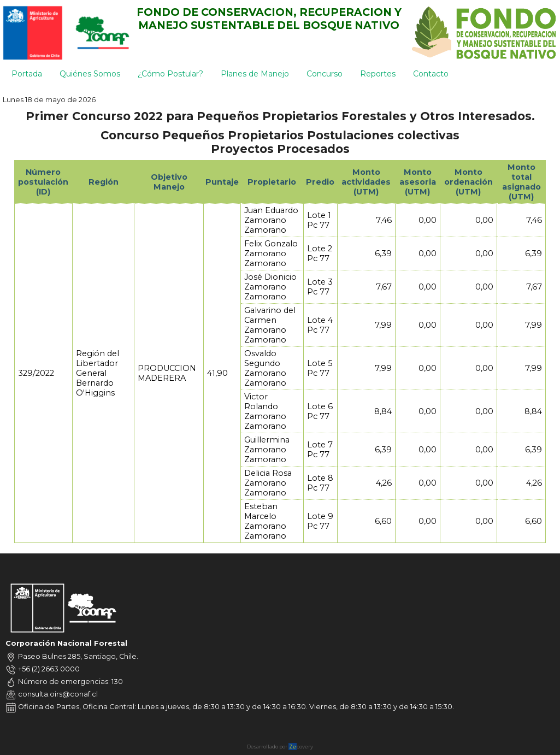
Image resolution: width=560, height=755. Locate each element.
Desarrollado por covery (280, 747)
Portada (27, 74)
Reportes (378, 74)
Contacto (431, 74)
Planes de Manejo (255, 74)
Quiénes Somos (90, 74)
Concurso (325, 74)
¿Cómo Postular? (170, 74)
